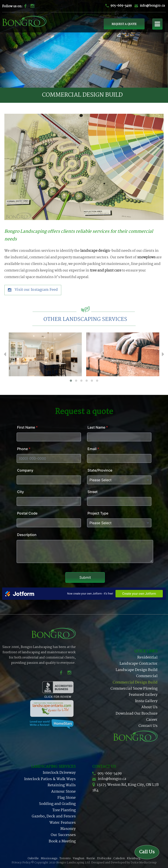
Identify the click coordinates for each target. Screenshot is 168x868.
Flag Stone (66, 798)
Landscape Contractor (139, 664)
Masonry (68, 829)
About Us (149, 707)
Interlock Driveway (59, 773)
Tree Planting (64, 810)
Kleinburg (134, 858)
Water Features (63, 823)
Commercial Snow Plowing (134, 689)
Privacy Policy (21, 863)
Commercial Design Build (135, 683)
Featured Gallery (143, 695)
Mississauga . (50, 858)
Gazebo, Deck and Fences (54, 816)
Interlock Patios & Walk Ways (50, 779)
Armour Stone (63, 792)
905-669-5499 (121, 6)
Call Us (147, 852)
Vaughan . (79, 858)
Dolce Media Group (144, 863)
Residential (147, 658)
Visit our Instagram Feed (33, 290)
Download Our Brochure (137, 714)
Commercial (147, 676)
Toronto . (66, 858)
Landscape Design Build (137, 670)
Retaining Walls (62, 785)
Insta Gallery (146, 701)
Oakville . (34, 858)
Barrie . (91, 858)
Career (152, 720)
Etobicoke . (105, 858)
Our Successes (63, 835)
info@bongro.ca (152, 6)
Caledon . (120, 858)
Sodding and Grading (57, 804)
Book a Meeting (62, 841)
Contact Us (148, 726)
